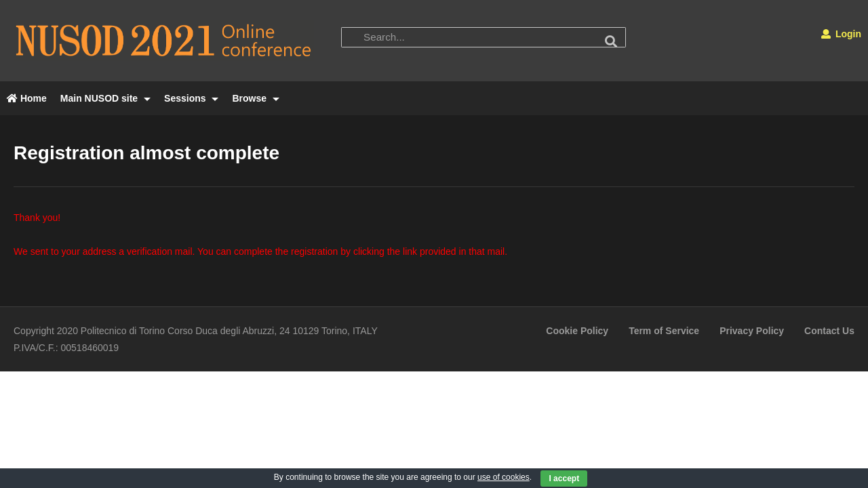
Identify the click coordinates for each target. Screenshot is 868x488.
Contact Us (829, 331)
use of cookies (504, 477)
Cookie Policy (577, 331)
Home (27, 98)
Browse (255, 98)
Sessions (191, 98)
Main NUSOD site (105, 98)
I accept (564, 479)
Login (841, 34)
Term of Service (664, 331)
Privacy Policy (752, 331)
